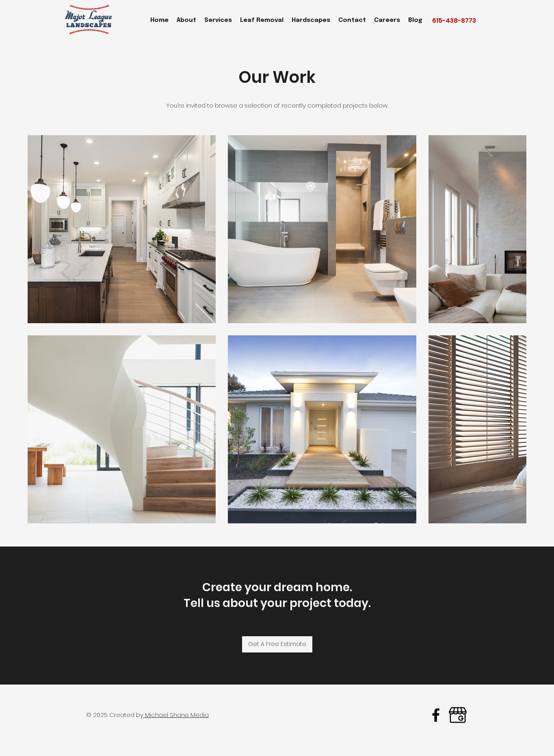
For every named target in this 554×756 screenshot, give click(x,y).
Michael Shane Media (176, 715)
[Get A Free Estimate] (277, 644)
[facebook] (436, 715)
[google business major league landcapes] (458, 715)
